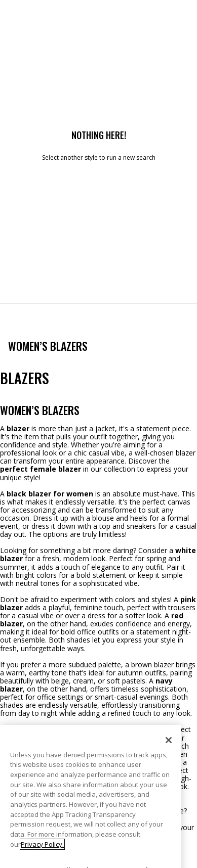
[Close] (169, 763)
